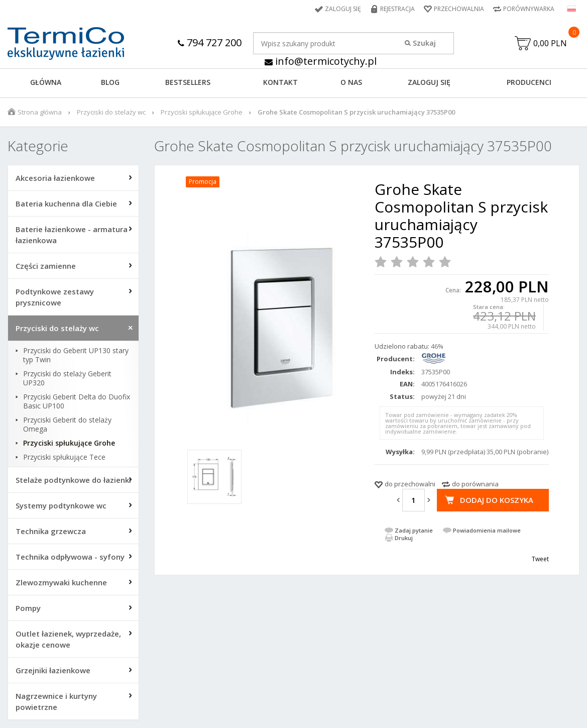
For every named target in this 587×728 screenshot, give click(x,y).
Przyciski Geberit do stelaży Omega (67, 425)
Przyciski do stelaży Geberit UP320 (67, 378)
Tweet (540, 559)
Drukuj (404, 538)
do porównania (475, 484)
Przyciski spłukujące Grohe (202, 112)
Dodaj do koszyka (497, 500)
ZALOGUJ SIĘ (429, 82)
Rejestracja (397, 9)
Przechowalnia (459, 9)
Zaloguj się (343, 9)
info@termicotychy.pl (321, 61)
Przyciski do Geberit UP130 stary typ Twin (76, 355)
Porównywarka (529, 9)
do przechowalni (410, 484)
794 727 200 (210, 42)
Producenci (529, 82)
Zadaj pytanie (414, 530)
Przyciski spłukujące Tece (64, 457)
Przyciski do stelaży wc (111, 112)
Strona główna (40, 112)
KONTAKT (280, 82)
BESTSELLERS (188, 82)
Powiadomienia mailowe (487, 530)
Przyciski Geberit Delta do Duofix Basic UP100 (77, 401)
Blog (110, 82)
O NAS (351, 82)
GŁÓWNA (46, 82)
